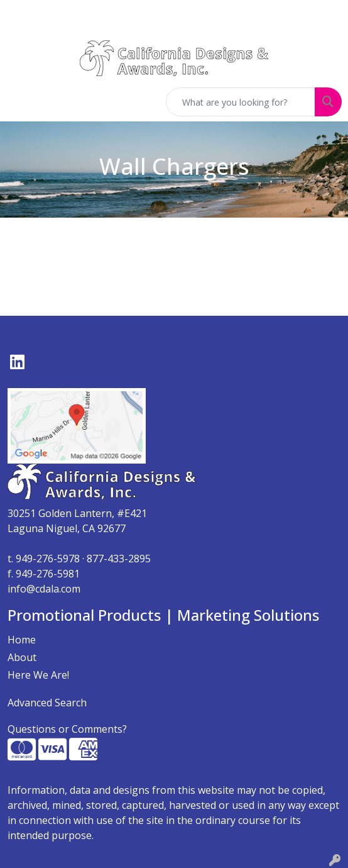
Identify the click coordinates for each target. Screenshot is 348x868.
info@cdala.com (44, 589)
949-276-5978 (48, 559)
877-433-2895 (119, 559)
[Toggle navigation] (19, 102)
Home (22, 640)
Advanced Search (47, 703)
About (22, 657)
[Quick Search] (241, 102)
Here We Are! (38, 675)
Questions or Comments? (67, 729)
